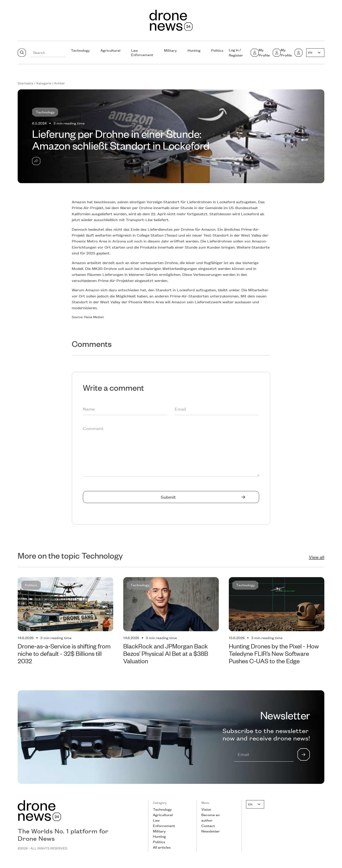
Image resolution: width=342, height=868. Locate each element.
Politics (217, 50)
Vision (206, 809)
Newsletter (211, 831)
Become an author (210, 817)
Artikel (59, 83)
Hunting (194, 50)
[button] (315, 53)
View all (317, 557)
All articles (162, 847)
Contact (208, 826)
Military (170, 50)
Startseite (26, 83)
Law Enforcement (142, 52)
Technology (80, 50)
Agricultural (110, 50)
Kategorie (44, 83)
